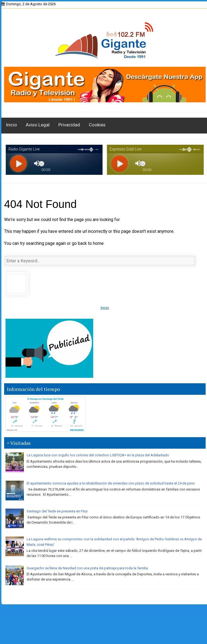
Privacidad (69, 125)
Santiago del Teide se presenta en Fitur (57, 511)
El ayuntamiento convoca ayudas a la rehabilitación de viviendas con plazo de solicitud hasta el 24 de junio (111, 483)
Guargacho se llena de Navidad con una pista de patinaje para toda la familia (87, 568)
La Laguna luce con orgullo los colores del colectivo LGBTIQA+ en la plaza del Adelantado (98, 455)
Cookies (97, 125)
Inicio (11, 125)
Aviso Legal (38, 125)
